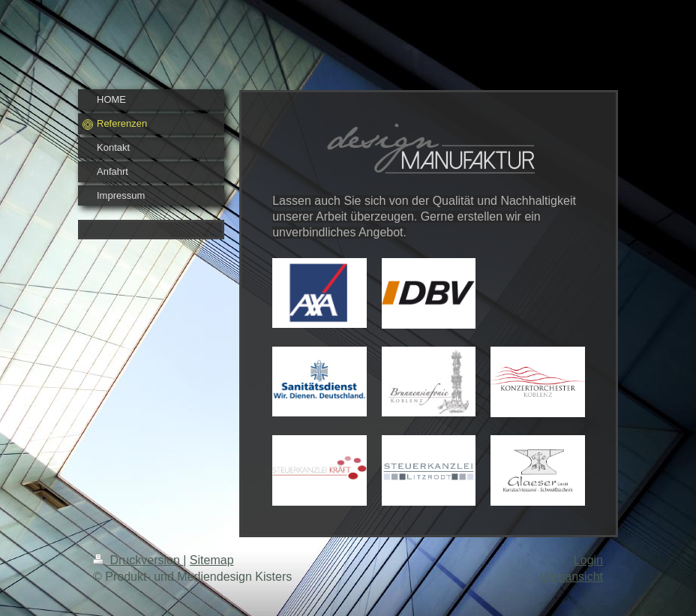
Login (588, 560)
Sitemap (212, 560)
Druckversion (138, 560)
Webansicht (572, 577)
